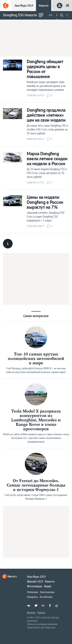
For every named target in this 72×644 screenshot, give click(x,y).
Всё (51, 15)
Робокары (33, 592)
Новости (44, 6)
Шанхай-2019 (35, 581)
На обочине (46, 597)
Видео (48, 586)
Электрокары (47, 592)
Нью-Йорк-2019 (24, 6)
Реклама (41, 612)
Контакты (31, 612)
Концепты (32, 597)
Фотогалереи (35, 586)
